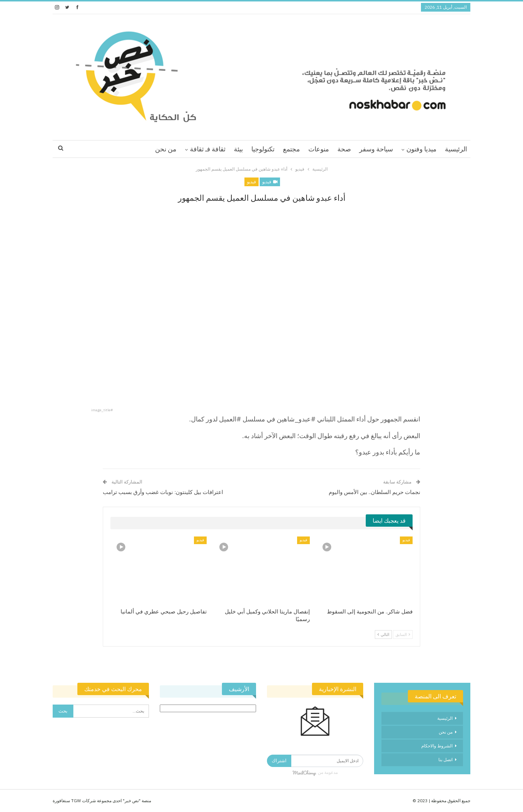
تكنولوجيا (263, 149)
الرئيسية (456, 149)
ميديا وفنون (421, 149)
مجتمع (291, 149)
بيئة (238, 149)
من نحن (166, 149)
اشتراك (279, 761)
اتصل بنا (445, 760)
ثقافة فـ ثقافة (208, 149)
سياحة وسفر (376, 149)
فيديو (270, 182)
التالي (383, 634)
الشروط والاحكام (437, 746)
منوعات (319, 149)
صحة (344, 149)
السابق (403, 634)
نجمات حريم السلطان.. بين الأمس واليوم (374, 492)
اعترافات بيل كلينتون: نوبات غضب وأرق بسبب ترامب (163, 492)
